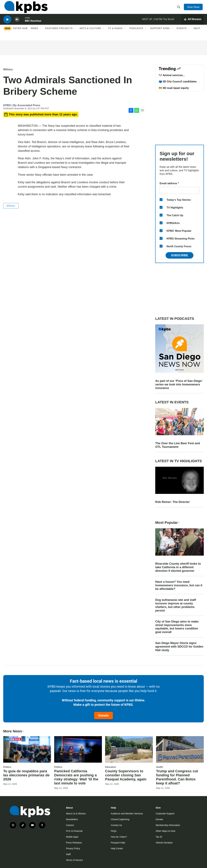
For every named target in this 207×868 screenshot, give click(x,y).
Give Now (194, 8)
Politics (7, 767)
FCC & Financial (74, 831)
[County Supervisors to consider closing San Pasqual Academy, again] (129, 749)
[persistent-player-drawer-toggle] (193, 23)
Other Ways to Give (166, 831)
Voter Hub (20, 33)
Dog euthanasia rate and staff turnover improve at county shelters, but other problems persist (176, 605)
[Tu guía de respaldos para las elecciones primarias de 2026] (27, 749)
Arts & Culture (90, 33)
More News (14, 731)
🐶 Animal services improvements (171, 77)
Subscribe (180, 255)
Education (111, 767)
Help (197, 33)
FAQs (114, 831)
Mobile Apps (72, 837)
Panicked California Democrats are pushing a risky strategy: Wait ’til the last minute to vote (76, 777)
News (34, 33)
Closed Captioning (120, 819)
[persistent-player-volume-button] (17, 24)
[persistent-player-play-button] (7, 24)
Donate (103, 715)
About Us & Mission (76, 814)
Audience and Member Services (127, 814)
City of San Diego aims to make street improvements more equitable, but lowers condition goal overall (177, 627)
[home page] (25, 9)
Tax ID (159, 837)
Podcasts (136, 33)
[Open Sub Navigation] (41, 33)
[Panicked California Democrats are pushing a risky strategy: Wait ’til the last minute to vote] (78, 749)
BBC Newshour (33, 25)
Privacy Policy (73, 848)
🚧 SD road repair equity (174, 88)
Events (182, 33)
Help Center (117, 848)
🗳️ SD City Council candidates (178, 81)
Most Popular (168, 523)
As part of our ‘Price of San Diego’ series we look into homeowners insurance (179, 384)
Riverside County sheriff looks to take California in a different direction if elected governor (178, 567)
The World (169, 23)
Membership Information (168, 825)
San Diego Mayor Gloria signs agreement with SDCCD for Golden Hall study (179, 647)
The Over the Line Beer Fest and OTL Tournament (178, 445)
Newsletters (72, 819)
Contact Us (116, 825)
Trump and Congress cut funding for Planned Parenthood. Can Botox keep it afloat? (177, 777)
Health (160, 767)
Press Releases (74, 843)
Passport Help (118, 843)
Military (8, 69)
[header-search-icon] (179, 9)
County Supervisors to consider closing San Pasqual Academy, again (126, 775)
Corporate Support (165, 814)
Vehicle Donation (164, 843)
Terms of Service (74, 860)
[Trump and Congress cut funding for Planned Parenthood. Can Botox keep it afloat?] (180, 749)
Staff (68, 854)
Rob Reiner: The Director (172, 502)
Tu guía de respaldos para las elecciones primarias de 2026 (26, 775)
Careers (70, 825)
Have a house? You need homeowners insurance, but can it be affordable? (179, 585)
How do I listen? (119, 837)
